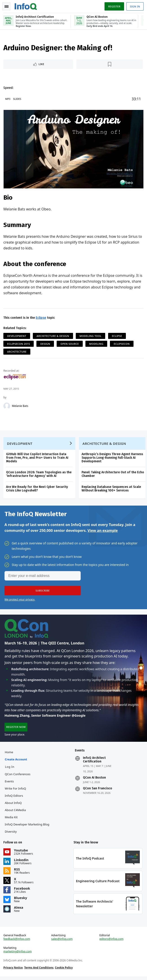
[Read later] (110, 65)
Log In (10, 769)
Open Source (70, 344)
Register (114, 6)
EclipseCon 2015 (19, 344)
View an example (103, 532)
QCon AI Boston (94, 780)
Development (17, 336)
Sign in (135, 6)
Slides (17, 99)
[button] (43, 592)
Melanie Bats (20, 406)
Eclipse (41, 318)
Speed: (9, 88)
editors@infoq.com (111, 942)
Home (9, 755)
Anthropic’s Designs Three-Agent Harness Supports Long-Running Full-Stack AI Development (112, 459)
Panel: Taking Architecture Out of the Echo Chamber (113, 475)
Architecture (17, 352)
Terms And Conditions (39, 971)
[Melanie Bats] (7, 406)
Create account (16, 762)
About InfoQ (13, 805)
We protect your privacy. (20, 601)
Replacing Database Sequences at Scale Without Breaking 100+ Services (111, 490)
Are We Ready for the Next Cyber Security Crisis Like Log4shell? (37, 490)
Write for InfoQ (16, 791)
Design (45, 344)
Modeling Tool (91, 336)
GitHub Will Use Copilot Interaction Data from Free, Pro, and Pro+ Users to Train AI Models (37, 459)
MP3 (8, 99)
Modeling (97, 344)
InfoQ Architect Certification (94, 762)
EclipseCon (122, 344)
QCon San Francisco (98, 791)
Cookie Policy (64, 971)
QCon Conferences (18, 777)
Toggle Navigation (7, 7)
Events (9, 784)
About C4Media (16, 812)
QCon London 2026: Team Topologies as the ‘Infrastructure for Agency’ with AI (39, 475)
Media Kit (11, 820)
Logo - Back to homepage (26, 6)
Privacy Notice (13, 971)
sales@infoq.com (62, 942)
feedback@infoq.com (17, 942)
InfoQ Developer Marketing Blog (27, 827)
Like (42, 64)
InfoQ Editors (14, 798)
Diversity (11, 834)
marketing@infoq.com (18, 955)
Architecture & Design (53, 336)
